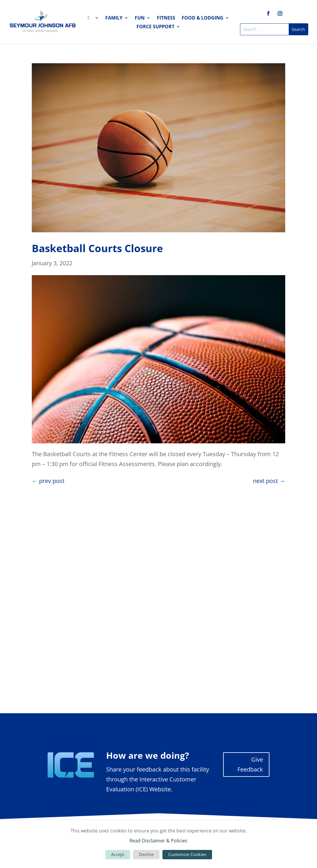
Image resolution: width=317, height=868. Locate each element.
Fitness (166, 18)
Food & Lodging (203, 18)
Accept (118, 854)
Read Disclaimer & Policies (158, 841)
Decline (146, 854)
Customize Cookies (187, 854)
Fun (140, 18)
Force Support (155, 27)
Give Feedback (250, 764)
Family (114, 18)
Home (93, 19)
